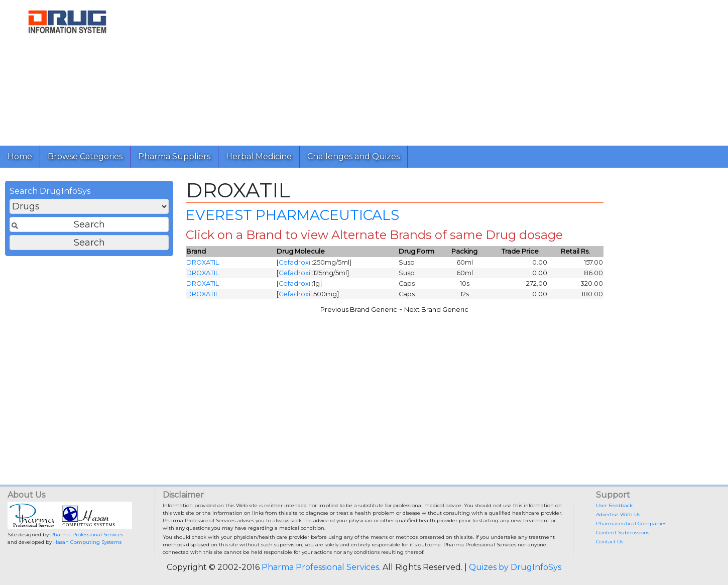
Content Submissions (623, 533)
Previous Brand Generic (359, 310)
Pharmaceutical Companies (631, 523)
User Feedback (614, 505)
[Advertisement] (428, 70)
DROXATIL (203, 262)
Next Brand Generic (436, 310)
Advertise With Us (618, 514)
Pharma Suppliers (174, 156)
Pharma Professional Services (87, 535)
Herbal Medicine (259, 156)
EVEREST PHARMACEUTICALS (292, 215)
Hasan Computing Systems (87, 542)
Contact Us (610, 542)
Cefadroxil (295, 262)
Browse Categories (85, 156)
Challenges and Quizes (353, 156)
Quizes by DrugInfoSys (515, 567)
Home (20, 156)
